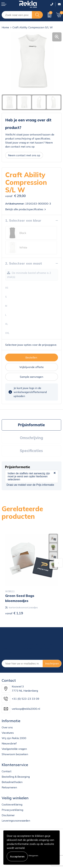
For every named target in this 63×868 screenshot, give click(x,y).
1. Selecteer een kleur (23, 220)
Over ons (7, 727)
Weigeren (33, 856)
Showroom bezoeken (15, 754)
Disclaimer (8, 815)
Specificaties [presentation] (31, 451)
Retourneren (9, 787)
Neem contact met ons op (24, 155)
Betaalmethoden (12, 782)
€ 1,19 (14, 613)
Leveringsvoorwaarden (16, 821)
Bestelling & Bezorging (16, 777)
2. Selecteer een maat (24, 263)
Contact (7, 771)
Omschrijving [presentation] (31, 438)
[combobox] (17, 15)
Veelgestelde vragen (14, 749)
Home (5, 27)
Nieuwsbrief (9, 743)
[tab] (31, 425)
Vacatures (8, 733)
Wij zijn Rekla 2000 (14, 738)
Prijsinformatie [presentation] (31, 425)
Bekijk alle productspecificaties (25, 209)
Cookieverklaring (12, 804)
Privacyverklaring (12, 810)
